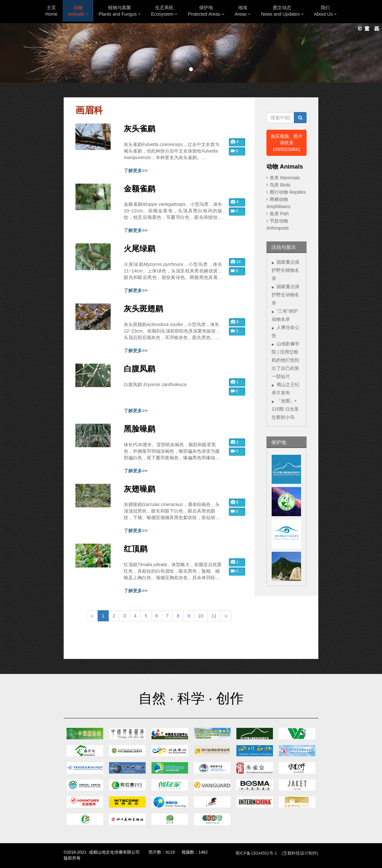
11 (214, 616)
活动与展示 (284, 247)
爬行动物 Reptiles (288, 192)
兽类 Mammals (285, 178)
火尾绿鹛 (139, 249)
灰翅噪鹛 (139, 489)
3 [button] (234, 331)
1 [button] (235, 382)
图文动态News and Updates (282, 11)
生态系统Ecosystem (164, 11)
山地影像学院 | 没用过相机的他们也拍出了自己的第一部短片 (286, 360)
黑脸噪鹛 (139, 429)
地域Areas (243, 11)
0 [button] (234, 151)
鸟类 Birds (280, 185)
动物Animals (78, 11)
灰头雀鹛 (139, 129)
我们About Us (326, 11)
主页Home (51, 11)
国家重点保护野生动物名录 (286, 295)
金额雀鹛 (139, 189)
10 (201, 616)
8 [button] (235, 322)
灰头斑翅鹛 (143, 309)
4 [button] (235, 142)
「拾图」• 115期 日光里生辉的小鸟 (285, 409)
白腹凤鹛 (139, 369)
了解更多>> (135, 171)
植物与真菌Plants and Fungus (120, 11)
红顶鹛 (135, 549)
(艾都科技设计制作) (300, 853)
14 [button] (236, 262)
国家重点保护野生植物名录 (286, 270)
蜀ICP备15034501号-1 (256, 853)
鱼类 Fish (279, 214)
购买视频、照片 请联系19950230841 (287, 143)
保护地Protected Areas (206, 11)
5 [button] (234, 271)
